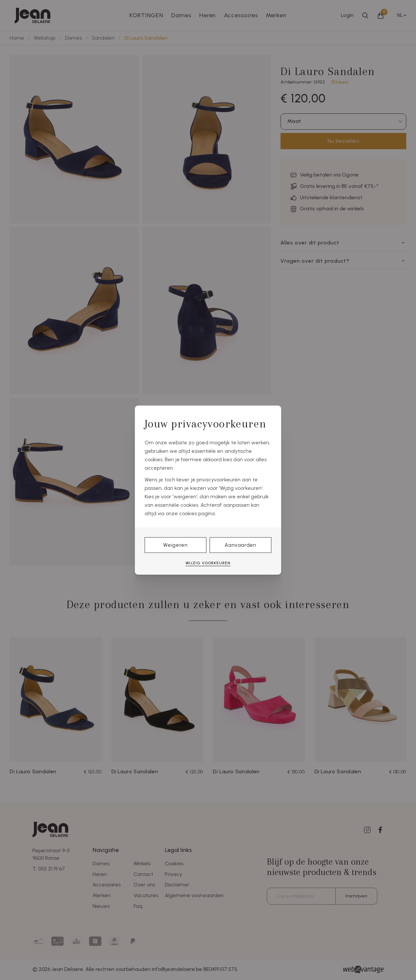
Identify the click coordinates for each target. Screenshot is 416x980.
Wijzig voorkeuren (208, 563)
